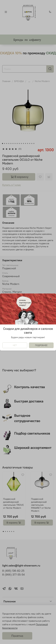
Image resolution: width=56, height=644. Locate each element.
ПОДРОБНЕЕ (41, 345)
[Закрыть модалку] (51, 299)
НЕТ (15, 345)
